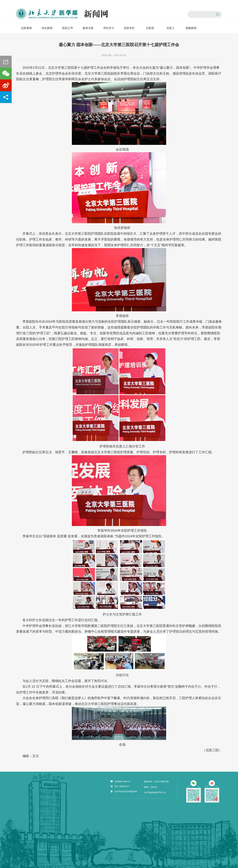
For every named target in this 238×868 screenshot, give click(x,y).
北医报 (150, 28)
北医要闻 (26, 28)
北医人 (170, 28)
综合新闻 (47, 28)
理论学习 (109, 28)
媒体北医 (88, 28)
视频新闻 (191, 28)
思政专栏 (129, 28)
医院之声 (68, 28)
